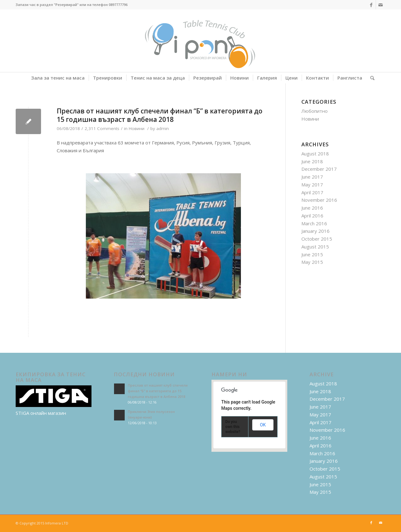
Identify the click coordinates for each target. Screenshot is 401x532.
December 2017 (319, 169)
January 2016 (315, 231)
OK (263, 425)
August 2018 (315, 154)
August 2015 (315, 247)
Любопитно (315, 111)
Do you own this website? (233, 427)
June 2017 (312, 177)
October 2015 (317, 239)
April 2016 (312, 216)
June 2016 (312, 208)
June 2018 (312, 161)
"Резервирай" (66, 5)
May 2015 (312, 262)
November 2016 (319, 200)
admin (163, 128)
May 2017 (312, 185)
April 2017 (312, 192)
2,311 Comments (102, 128)
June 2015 (312, 254)
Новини (137, 128)
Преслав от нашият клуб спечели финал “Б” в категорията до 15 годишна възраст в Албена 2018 (160, 115)
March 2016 (314, 223)
